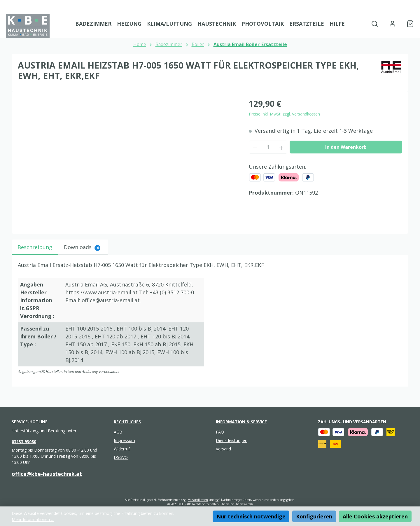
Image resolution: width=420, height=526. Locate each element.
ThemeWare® (244, 504)
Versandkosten (198, 500)
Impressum (124, 440)
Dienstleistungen (232, 440)
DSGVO (121, 457)
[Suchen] (375, 23)
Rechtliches (127, 422)
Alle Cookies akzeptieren (375, 516)
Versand (223, 449)
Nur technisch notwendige (251, 516)
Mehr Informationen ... (33, 519)
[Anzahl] (268, 147)
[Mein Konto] (392, 23)
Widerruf (122, 449)
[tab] (35, 247)
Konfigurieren (314, 516)
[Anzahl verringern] (255, 147)
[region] (127, 160)
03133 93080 (24, 442)
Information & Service (241, 422)
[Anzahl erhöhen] (281, 147)
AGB (118, 432)
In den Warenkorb (346, 147)
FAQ (220, 432)
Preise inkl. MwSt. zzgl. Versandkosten (284, 114)
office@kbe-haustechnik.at (47, 474)
